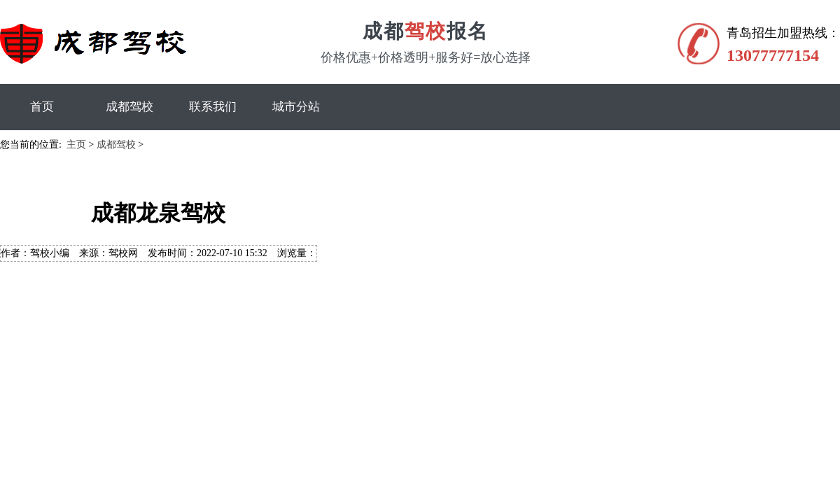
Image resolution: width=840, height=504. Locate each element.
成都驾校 (129, 107)
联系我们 (213, 107)
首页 (42, 107)
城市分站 (296, 107)
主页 (76, 145)
